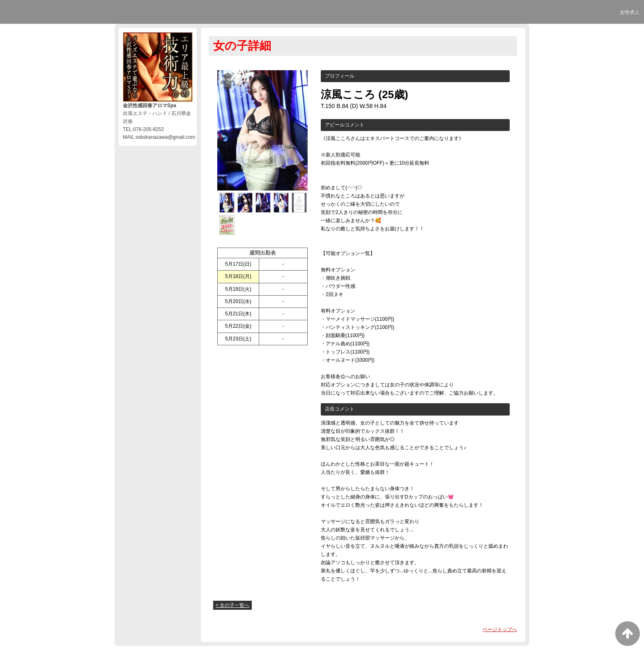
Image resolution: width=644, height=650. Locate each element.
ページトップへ (500, 629)
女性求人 (630, 12)
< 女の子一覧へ (232, 605)
